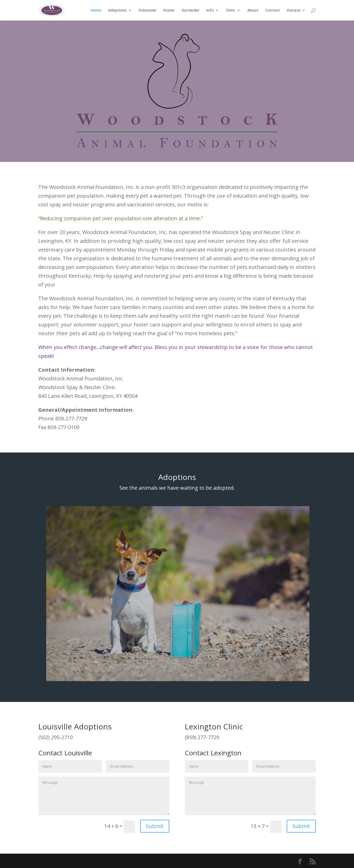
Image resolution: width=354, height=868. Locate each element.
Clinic (231, 11)
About (253, 11)
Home (96, 11)
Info (210, 11)
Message (104, 796)
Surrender (190, 11)
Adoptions (117, 11)
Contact (273, 11)
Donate (294, 11)
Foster (169, 11)
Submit (155, 826)
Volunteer (148, 11)
